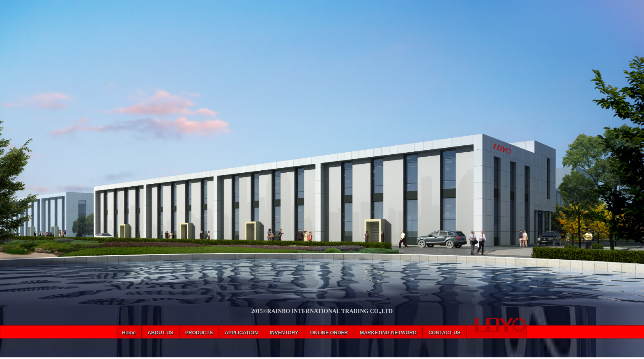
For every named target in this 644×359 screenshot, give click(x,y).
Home (129, 333)
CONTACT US (444, 333)
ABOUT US (160, 333)
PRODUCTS (199, 333)
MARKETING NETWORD (388, 333)
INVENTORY (284, 333)
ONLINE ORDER (329, 333)
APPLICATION (241, 333)
